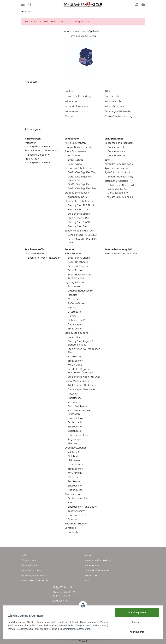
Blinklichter (74, 532)
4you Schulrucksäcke (117, 168)
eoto (107, 160)
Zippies (72, 308)
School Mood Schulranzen (79, 231)
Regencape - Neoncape (81, 389)
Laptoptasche (76, 465)
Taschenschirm (77, 511)
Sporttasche (75, 398)
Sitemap (69, 116)
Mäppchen (74, 299)
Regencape (74, 324)
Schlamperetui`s (78, 498)
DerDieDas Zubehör (76, 515)
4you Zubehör (73, 494)
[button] (137, 4)
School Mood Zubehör (77, 381)
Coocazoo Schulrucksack (119, 143)
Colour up (74, 452)
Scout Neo (74, 156)
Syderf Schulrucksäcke (117, 172)
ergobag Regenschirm (81, 291)
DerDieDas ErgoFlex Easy (82, 188)
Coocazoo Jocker (117, 147)
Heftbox (72, 444)
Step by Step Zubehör (77, 333)
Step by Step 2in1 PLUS (81, 205)
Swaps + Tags (75, 418)
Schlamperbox (76, 422)
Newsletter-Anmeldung (78, 96)
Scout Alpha (75, 164)
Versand (83, 641)
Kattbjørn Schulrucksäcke (119, 164)
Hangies (73, 295)
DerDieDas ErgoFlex (79, 184)
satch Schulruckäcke (116, 181)
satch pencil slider (78, 435)
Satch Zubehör (73, 402)
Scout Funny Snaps (79, 258)
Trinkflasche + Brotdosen (82, 385)
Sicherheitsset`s (77, 320)
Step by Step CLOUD (80, 210)
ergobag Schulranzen (77, 193)
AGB (107, 91)
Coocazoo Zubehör (75, 448)
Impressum (71, 111)
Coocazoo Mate (116, 151)
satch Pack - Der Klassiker (122, 185)
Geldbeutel (74, 456)
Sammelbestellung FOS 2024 (121, 254)
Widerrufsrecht (113, 101)
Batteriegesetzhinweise (118, 111)
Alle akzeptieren (137, 613)
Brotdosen (74, 286)
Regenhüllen (75, 490)
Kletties (72, 316)
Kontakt (69, 91)
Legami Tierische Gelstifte (79, 147)
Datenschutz (112, 96)
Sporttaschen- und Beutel (83, 507)
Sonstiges (70, 528)
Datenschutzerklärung (92, 629)
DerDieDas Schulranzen (78, 168)
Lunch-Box (74, 337)
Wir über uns (72, 101)
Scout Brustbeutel (78, 262)
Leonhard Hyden (34, 254)
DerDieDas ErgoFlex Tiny (82, 172)
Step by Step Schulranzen (79, 201)
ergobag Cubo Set (78, 197)
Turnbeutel (74, 481)
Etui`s (71, 503)
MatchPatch (75, 473)
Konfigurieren (137, 632)
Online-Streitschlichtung (119, 116)
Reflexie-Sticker (77, 303)
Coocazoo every (117, 156)
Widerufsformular (115, 106)
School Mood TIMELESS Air (83, 235)
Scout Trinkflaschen (79, 266)
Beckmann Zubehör (76, 524)
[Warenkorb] (143, 4)
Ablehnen (137, 622)
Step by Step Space (79, 214)
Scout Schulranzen (75, 151)
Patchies (73, 394)
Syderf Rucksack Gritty (121, 177)
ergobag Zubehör (75, 282)
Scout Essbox (75, 270)
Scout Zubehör (73, 254)
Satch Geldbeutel (78, 406)
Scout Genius (75, 160)
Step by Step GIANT (79, 222)
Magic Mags (75, 365)
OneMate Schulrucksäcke (119, 197)
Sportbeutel (75, 431)
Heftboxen (74, 460)
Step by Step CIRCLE (80, 218)
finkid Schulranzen (75, 143)
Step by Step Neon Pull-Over (84, 377)
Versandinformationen (77, 106)
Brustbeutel (75, 312)
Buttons (72, 519)
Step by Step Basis (78, 226)
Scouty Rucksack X (39, 155)
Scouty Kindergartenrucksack (42, 151)
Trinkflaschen (76, 329)
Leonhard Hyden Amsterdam (45, 258)
